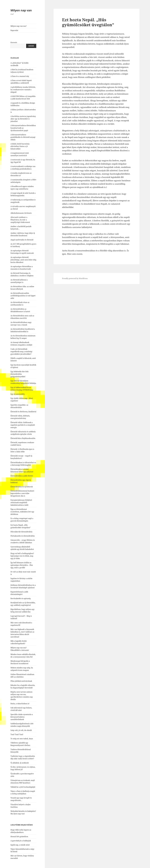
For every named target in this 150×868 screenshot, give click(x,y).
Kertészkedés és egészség (21, 598)
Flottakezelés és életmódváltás (23, 536)
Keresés (14, 42)
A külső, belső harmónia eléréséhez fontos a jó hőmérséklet (20, 146)
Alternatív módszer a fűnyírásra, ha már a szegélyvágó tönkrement (20, 220)
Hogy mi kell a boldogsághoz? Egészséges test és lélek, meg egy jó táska (22, 556)
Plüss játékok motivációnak (21, 681)
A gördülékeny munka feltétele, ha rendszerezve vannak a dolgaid (23, 90)
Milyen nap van (21, 10)
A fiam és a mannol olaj (20, 76)
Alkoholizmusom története (21, 213)
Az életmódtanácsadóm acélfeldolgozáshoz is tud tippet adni (23, 296)
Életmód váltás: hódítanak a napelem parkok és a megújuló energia (23, 425)
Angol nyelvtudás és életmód (22, 240)
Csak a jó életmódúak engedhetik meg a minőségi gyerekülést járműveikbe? (21, 352)
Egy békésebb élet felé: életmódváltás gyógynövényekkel (20, 374)
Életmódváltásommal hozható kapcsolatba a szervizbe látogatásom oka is (22, 493)
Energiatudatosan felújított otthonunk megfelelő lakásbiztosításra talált (21, 503)
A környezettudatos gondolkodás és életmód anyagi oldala (23, 137)
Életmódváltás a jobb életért (22, 476)
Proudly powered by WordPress (75, 278)
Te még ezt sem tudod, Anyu (22, 739)
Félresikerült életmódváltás (21, 532)
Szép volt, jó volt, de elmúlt (21, 730)
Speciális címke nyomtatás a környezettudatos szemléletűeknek (22, 717)
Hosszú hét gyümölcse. (19, 837)
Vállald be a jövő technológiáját (23, 787)
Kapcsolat (14, 30)
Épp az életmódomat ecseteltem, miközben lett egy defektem (22, 512)
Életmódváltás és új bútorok (22, 487)
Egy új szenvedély (18, 394)
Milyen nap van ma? (19, 26)
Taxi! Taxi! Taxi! (17, 734)
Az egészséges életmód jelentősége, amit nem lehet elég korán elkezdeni (23, 260)
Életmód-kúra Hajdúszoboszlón (23, 438)
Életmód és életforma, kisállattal (23, 412)
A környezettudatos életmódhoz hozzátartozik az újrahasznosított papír (23, 128)
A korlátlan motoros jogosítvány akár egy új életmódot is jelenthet (23, 119)
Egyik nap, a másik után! (20, 845)
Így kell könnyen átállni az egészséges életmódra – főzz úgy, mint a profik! (22, 565)
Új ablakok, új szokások (20, 763)
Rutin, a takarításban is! (20, 704)
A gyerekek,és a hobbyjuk (21, 841)
